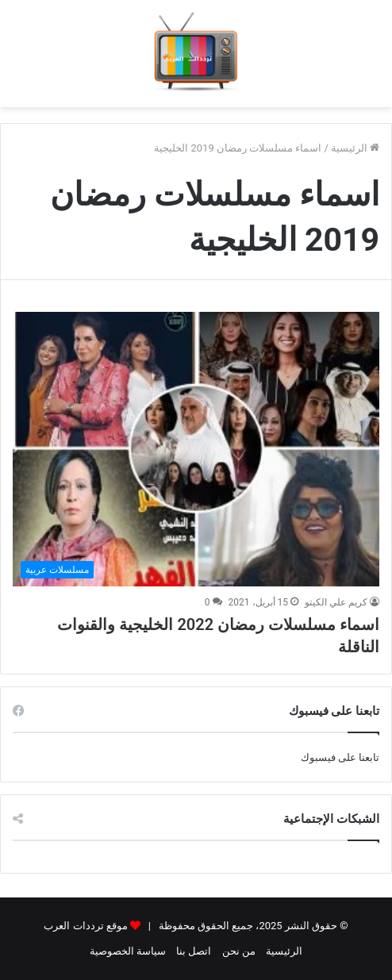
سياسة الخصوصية (128, 951)
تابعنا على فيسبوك (340, 757)
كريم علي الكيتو (336, 602)
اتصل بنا (194, 951)
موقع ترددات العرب (85, 926)
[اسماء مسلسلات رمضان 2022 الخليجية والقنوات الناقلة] (196, 450)
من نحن (239, 951)
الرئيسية (355, 148)
